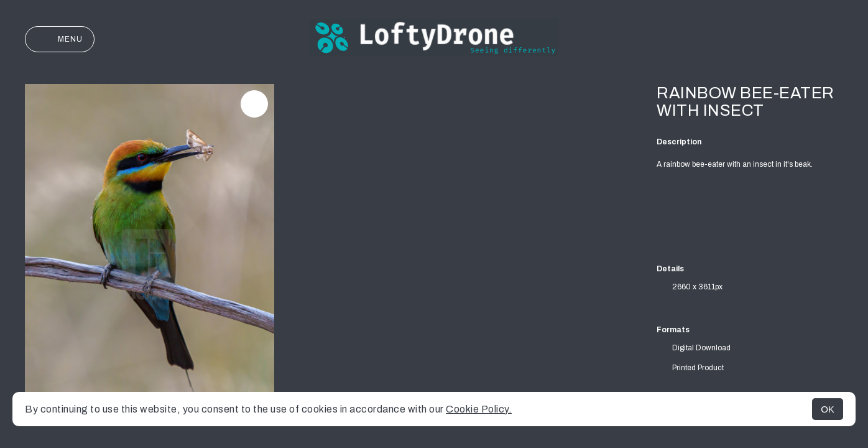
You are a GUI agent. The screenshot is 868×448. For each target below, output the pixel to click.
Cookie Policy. (479, 409)
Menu (60, 39)
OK (828, 409)
